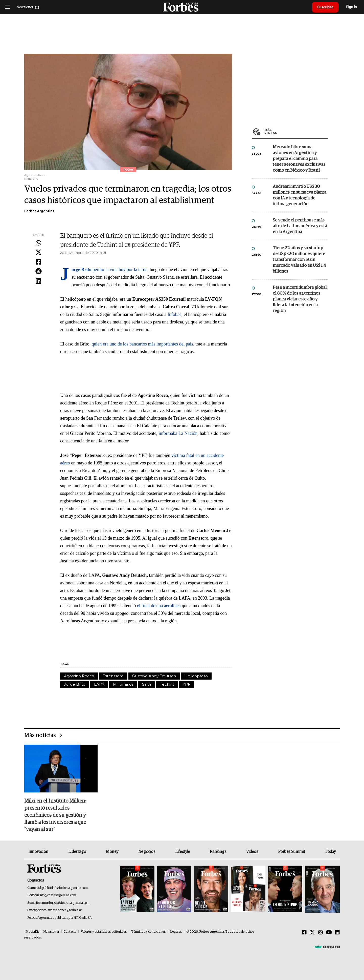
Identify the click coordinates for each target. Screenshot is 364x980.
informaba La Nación (178, 433)
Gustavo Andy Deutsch (154, 676)
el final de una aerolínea (159, 606)
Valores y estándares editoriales (104, 932)
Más (296, 131)
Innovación (38, 852)
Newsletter (51, 932)
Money (112, 852)
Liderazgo (77, 852)
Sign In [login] (352, 7)
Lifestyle (183, 852)
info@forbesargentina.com (58, 895)
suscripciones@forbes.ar (65, 910)
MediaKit (32, 932)
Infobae (175, 314)
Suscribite (325, 7)
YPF (187, 684)
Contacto (70, 932)
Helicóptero (196, 676)
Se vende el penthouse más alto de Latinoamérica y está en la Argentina (300, 226)
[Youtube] (329, 933)
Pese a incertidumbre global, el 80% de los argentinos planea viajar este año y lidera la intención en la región (300, 299)
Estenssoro (113, 676)
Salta (147, 684)
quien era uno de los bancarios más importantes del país (142, 344)
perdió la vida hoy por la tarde (109, 270)
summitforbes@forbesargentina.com (64, 903)
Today (330, 852)
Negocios (147, 852)
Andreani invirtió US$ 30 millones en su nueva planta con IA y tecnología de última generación (300, 195)
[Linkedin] (337, 933)
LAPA (99, 684)
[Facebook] (304, 933)
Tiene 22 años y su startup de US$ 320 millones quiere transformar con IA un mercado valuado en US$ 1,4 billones (299, 260)
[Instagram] (321, 933)
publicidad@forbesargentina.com (65, 888)
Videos (252, 852)
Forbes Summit (291, 852)
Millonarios (123, 684)
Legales (176, 932)
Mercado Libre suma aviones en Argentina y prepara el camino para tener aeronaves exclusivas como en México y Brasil (299, 159)
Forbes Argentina (39, 211)
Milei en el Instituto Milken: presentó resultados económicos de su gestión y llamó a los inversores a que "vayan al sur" (55, 815)
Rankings (218, 852)
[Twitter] (312, 933)
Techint (167, 684)
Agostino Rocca (79, 676)
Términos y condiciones (149, 932)
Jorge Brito (75, 684)
